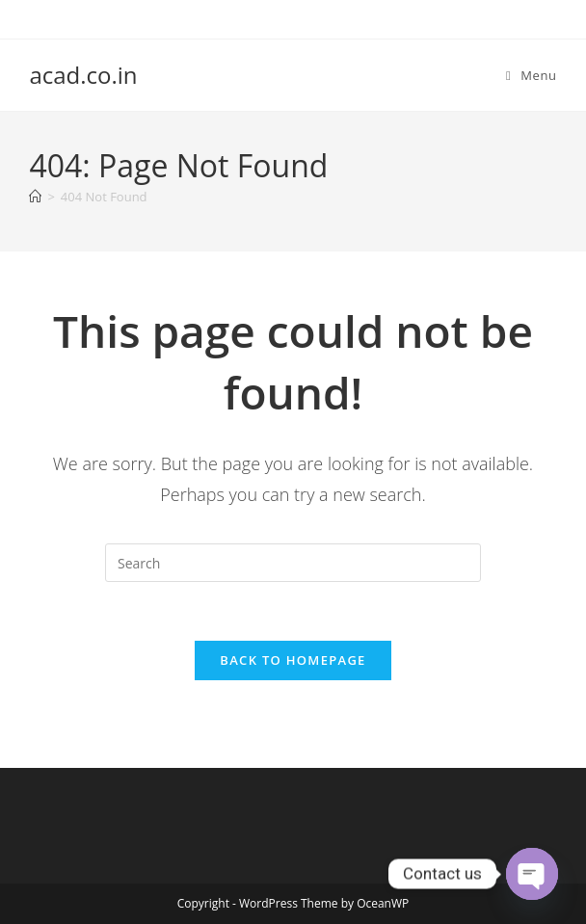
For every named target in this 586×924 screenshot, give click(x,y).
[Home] (35, 197)
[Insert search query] (293, 563)
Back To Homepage (293, 660)
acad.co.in (83, 75)
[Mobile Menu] (532, 75)
